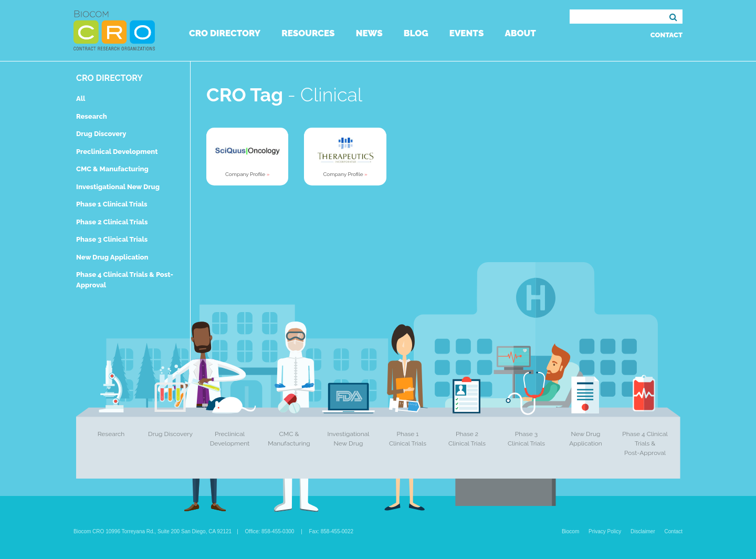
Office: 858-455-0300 (270, 531)
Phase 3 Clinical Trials (112, 239)
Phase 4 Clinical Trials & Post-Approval (645, 443)
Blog (416, 33)
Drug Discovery (101, 134)
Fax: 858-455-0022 (332, 531)
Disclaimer (643, 531)
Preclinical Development (117, 152)
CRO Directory (225, 33)
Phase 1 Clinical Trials (112, 204)
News (369, 33)
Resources (308, 33)
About (520, 33)
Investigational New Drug (118, 187)
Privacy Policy (605, 531)
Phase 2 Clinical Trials (112, 222)
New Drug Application (112, 257)
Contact (666, 35)
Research (92, 116)
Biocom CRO (114, 30)
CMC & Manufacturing (112, 169)
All (81, 99)
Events (467, 33)
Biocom (570, 531)
